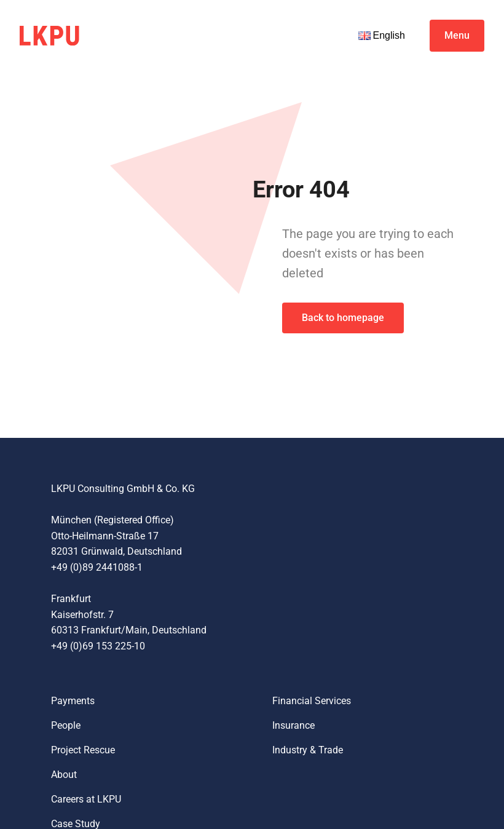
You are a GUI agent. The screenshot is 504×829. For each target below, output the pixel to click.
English (382, 35)
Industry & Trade (308, 750)
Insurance (293, 725)
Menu (457, 35)
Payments (73, 701)
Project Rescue (83, 750)
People (66, 725)
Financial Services (312, 701)
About (64, 775)
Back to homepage (343, 318)
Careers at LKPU (86, 799)
